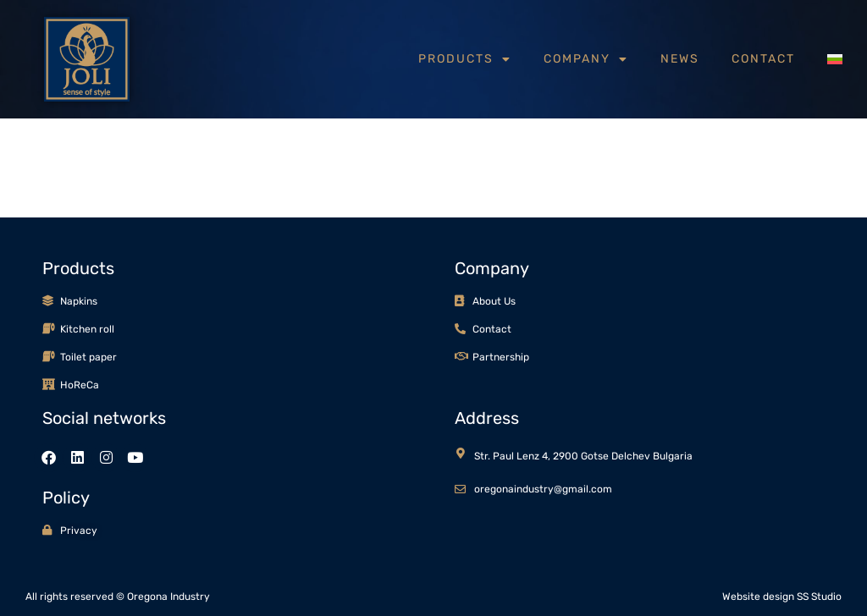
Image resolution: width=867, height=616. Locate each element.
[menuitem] (835, 59)
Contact (763, 59)
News (680, 59)
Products (465, 59)
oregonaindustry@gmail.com (543, 489)
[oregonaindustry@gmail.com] (460, 489)
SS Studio (819, 597)
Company (586, 59)
